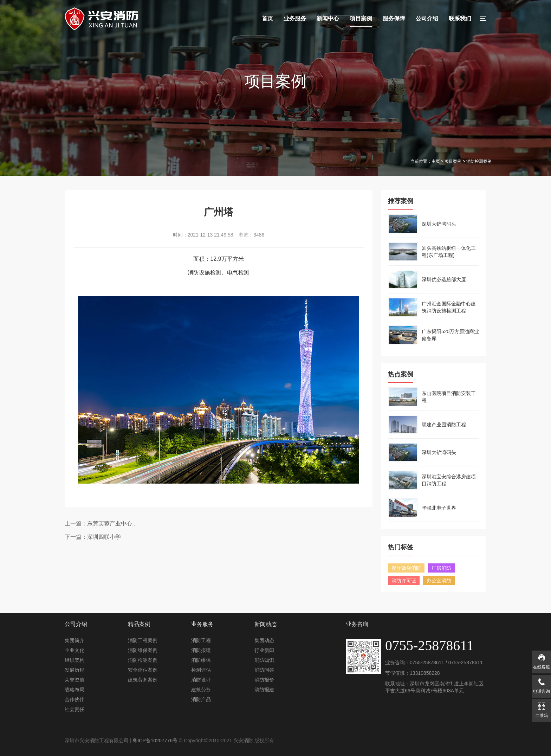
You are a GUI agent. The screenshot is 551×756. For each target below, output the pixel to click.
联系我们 (460, 18)
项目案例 (361, 18)
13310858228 (425, 673)
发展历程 (74, 670)
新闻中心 (328, 18)
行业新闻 (264, 650)
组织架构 (74, 660)
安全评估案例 (143, 670)
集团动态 (264, 640)
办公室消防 (439, 581)
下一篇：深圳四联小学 (93, 537)
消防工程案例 (143, 640)
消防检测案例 (143, 660)
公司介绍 (427, 18)
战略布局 (74, 690)
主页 (436, 161)
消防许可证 (404, 581)
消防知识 (264, 660)
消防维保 (201, 660)
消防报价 (264, 680)
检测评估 (201, 670)
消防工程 (201, 640)
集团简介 (74, 640)
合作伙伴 (74, 699)
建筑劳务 (201, 690)
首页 (267, 18)
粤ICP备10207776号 (155, 741)
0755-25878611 (427, 663)
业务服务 (295, 18)
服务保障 (394, 18)
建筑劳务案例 (143, 680)
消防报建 (201, 650)
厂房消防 (441, 568)
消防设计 (201, 680)
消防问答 (264, 670)
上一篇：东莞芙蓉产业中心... (101, 524)
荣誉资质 (74, 680)
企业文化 (74, 650)
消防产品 (201, 699)
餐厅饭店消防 (406, 568)
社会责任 (74, 709)
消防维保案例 (143, 650)
